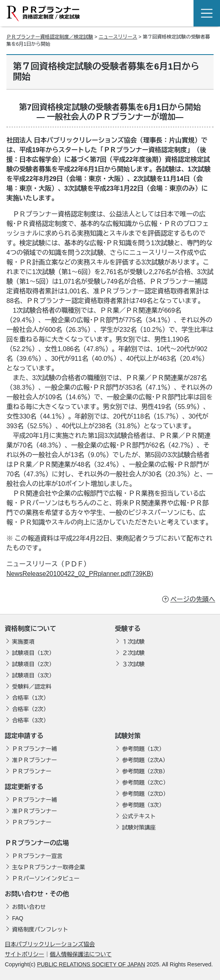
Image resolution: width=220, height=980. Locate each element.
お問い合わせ (29, 907)
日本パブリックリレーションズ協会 (50, 944)
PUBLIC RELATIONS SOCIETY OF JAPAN (91, 964)
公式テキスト (139, 816)
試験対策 (128, 736)
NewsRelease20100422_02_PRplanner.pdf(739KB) (80, 574)
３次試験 (133, 664)
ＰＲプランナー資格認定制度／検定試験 (50, 37)
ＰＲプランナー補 (35, 749)
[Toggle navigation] (207, 13)
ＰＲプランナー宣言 (37, 856)
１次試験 (133, 642)
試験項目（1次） (33, 653)
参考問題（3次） (143, 805)
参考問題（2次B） (145, 771)
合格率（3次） (31, 720)
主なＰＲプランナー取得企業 (49, 867)
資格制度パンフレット (40, 929)
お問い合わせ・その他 (37, 894)
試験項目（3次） (33, 675)
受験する (128, 629)
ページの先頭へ (193, 599)
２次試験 (133, 653)
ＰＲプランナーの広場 (37, 843)
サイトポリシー (24, 954)
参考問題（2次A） (145, 760)
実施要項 (23, 642)
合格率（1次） (31, 698)
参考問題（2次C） (145, 783)
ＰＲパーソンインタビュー (46, 878)
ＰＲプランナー (32, 771)
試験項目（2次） (33, 664)
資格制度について (31, 629)
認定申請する (24, 736)
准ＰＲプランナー (35, 760)
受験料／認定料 (32, 687)
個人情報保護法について (81, 954)
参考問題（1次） (143, 749)
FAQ (18, 918)
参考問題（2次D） (145, 794)
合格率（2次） (31, 709)
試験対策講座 (139, 828)
